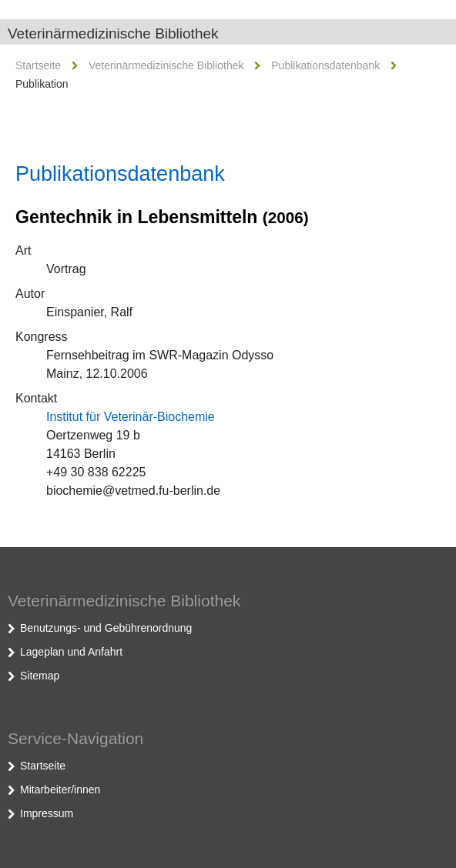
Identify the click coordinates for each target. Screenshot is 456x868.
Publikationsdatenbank (325, 65)
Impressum (47, 813)
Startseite (38, 65)
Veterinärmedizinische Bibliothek (113, 33)
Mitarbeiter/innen (60, 790)
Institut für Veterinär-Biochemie (131, 417)
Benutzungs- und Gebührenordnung (106, 628)
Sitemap (40, 676)
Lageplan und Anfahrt (71, 652)
